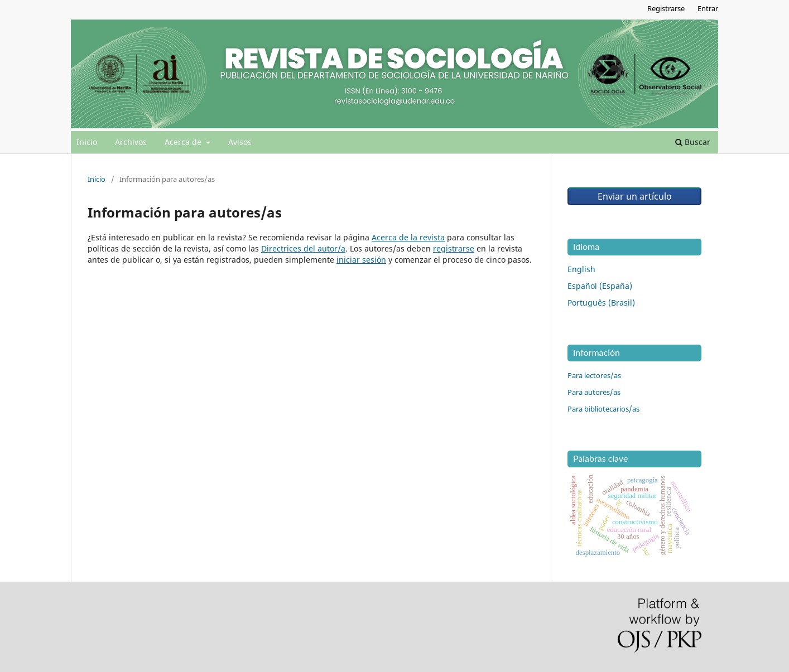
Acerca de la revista (408, 237)
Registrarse (666, 8)
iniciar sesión (361, 260)
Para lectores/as (594, 375)
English (581, 269)
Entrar (708, 8)
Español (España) (600, 286)
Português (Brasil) (601, 303)
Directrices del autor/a (303, 248)
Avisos (240, 142)
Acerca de (184, 142)
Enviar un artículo (635, 196)
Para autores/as (594, 392)
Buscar (693, 142)
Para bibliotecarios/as (603, 409)
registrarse (454, 248)
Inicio (87, 142)
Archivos (131, 142)
